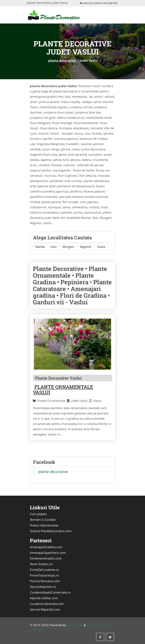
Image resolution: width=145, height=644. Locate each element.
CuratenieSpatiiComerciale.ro (50, 592)
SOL (41, 630)
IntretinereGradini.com (46, 558)
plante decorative (62, 60)
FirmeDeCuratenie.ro (44, 570)
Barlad (40, 247)
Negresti (86, 247)
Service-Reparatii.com (45, 609)
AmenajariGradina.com (46, 547)
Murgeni (68, 247)
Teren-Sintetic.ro (41, 564)
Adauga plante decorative (99, 3)
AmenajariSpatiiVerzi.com (48, 553)
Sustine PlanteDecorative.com (51, 531)
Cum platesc (38, 514)
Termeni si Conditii (43, 520)
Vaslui (101, 247)
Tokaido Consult (98, 625)
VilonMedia (75, 625)
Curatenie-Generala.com (47, 604)
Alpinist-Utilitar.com (44, 598)
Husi (54, 247)
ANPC (34, 630)
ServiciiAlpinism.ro (43, 587)
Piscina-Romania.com (45, 581)
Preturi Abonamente (44, 525)
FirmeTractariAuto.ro (44, 575)
